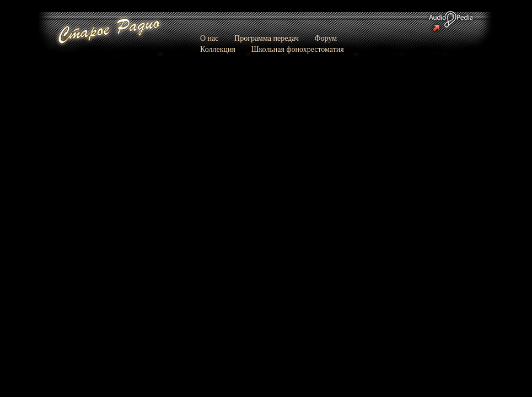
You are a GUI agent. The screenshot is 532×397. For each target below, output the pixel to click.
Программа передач (267, 38)
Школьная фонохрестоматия (297, 49)
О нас (209, 38)
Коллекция (218, 49)
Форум (326, 38)
